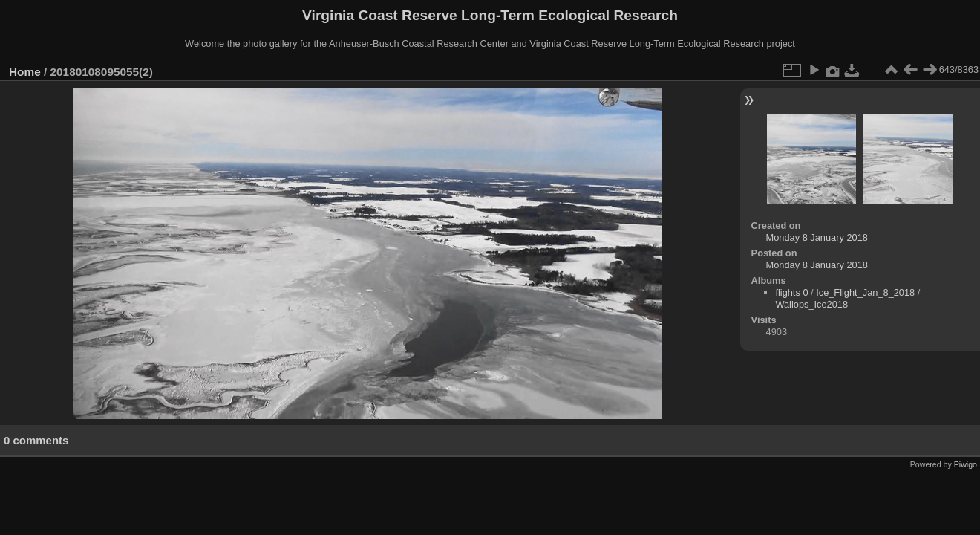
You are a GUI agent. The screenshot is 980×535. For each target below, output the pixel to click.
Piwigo (966, 464)
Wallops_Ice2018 (811, 304)
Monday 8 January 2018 (817, 237)
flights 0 (791, 292)
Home (25, 72)
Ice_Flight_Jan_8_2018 (865, 292)
